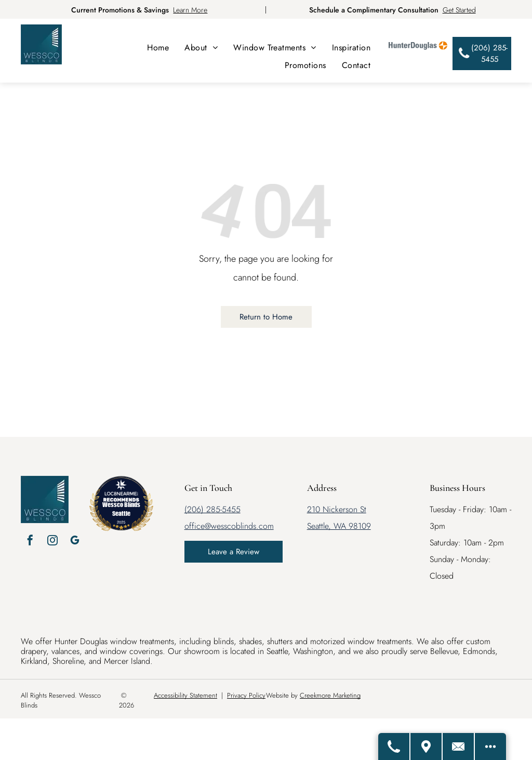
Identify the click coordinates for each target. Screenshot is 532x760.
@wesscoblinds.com (239, 526)
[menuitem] (158, 48)
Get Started (459, 10)
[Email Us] (459, 746)
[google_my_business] (75, 542)
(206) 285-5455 (212, 509)
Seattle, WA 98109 (339, 526)
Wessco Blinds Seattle (121, 509)
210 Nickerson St (337, 509)
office (195, 526)
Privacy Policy (246, 695)
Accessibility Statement (185, 695)
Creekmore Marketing (330, 695)
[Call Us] (394, 746)
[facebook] (30, 542)
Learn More (190, 10)
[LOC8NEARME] (122, 492)
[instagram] (52, 542)
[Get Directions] (427, 746)
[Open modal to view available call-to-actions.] (490, 746)
